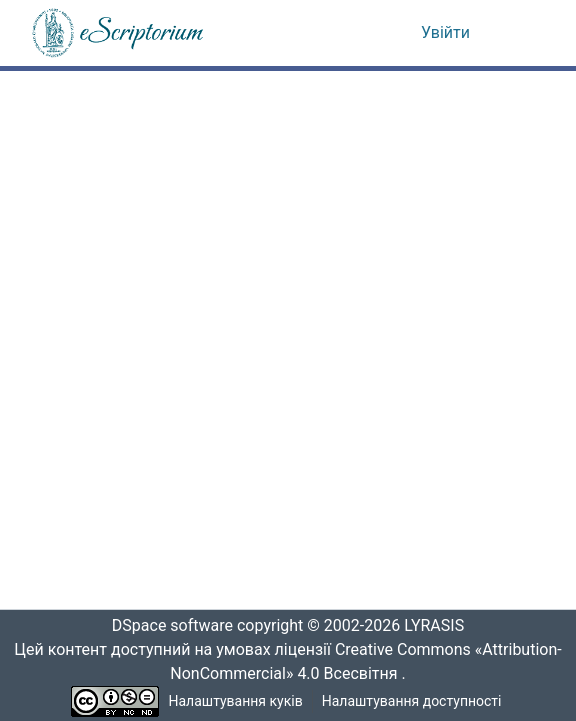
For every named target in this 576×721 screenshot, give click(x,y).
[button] (119, 33)
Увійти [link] (445, 33)
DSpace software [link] (166, 626)
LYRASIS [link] (439, 626)
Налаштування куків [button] (236, 701)
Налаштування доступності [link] (412, 701)
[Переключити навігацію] (518, 33)
